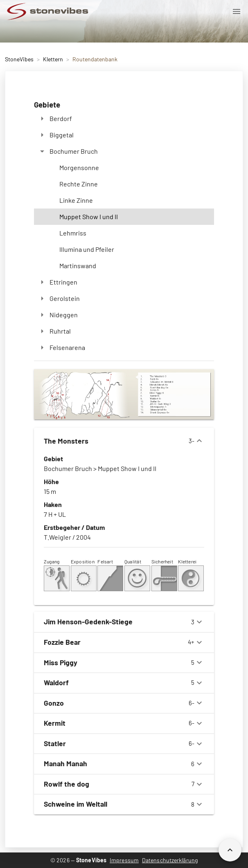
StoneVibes (19, 59)
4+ (124, 642)
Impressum (124, 860)
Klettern (53, 59)
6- (124, 703)
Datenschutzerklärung (170, 860)
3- (124, 441)
